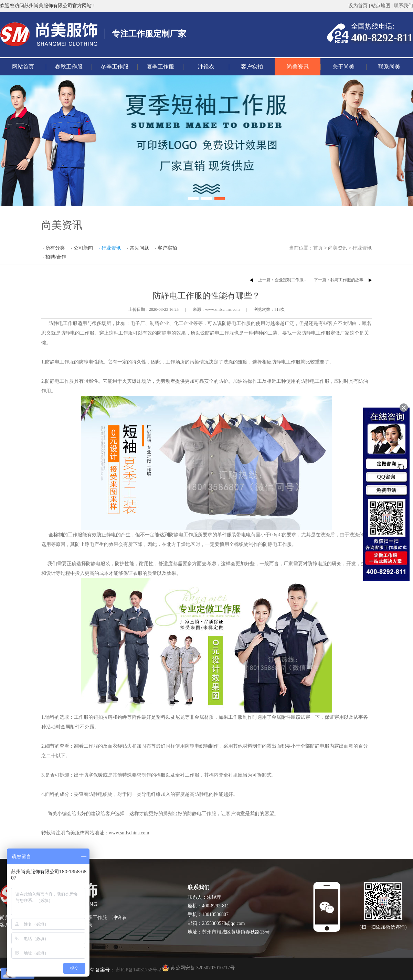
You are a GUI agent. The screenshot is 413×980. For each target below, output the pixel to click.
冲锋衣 (206, 67)
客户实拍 (252, 67)
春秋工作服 (69, 67)
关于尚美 (343, 67)
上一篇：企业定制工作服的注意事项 (291, 280)
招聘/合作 (56, 257)
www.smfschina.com (129, 833)
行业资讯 (362, 248)
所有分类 (55, 248)
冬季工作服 (115, 67)
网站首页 (23, 67)
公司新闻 (83, 248)
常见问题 (139, 248)
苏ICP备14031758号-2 (138, 970)
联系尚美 (389, 67)
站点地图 (381, 6)
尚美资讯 (298, 67)
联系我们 (403, 6)
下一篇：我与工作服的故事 (339, 280)
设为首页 (358, 6)
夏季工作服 (160, 67)
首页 (318, 248)
